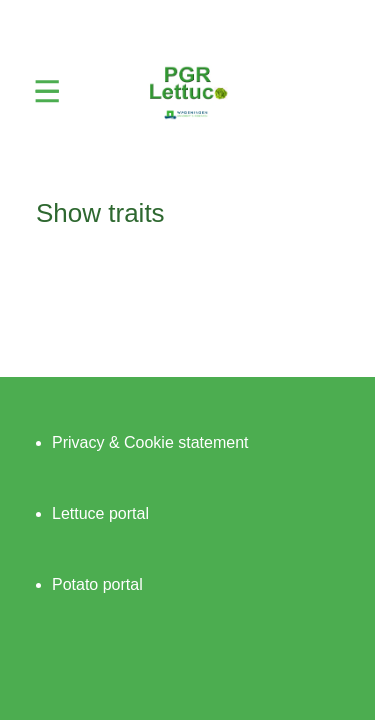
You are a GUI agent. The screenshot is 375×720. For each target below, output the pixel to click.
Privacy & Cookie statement (150, 442)
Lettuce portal (100, 513)
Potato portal (97, 584)
